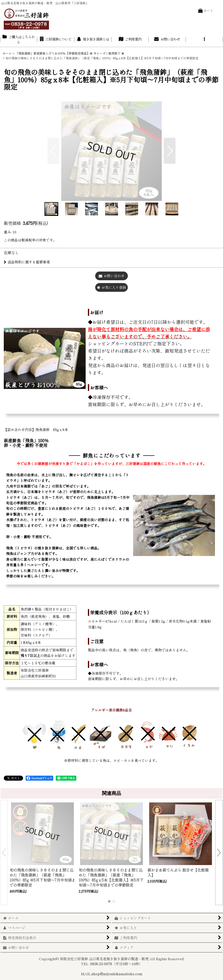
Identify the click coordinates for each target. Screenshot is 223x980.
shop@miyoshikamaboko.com (117, 974)
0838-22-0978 (101, 964)
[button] (204, 39)
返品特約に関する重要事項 (27, 262)
